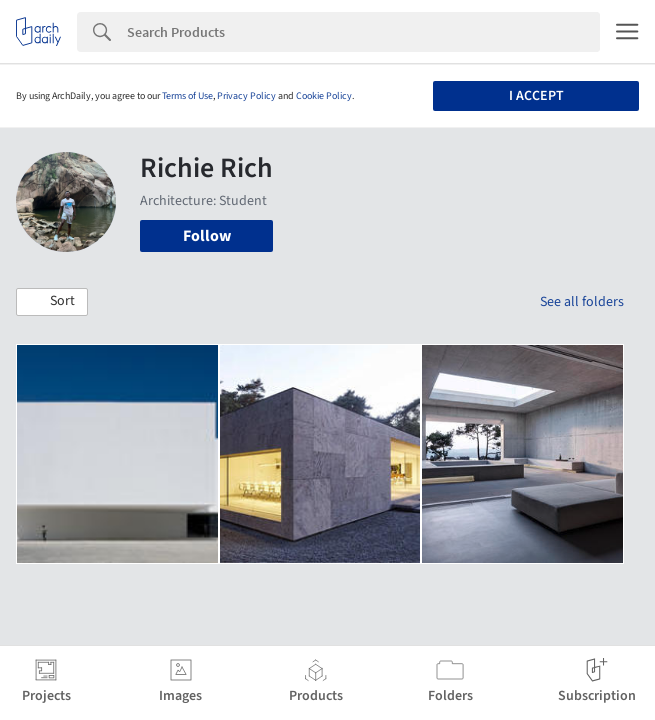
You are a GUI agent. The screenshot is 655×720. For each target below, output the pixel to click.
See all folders (582, 302)
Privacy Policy (246, 96)
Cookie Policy (324, 96)
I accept (536, 96)
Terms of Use (187, 96)
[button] (52, 302)
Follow (207, 236)
